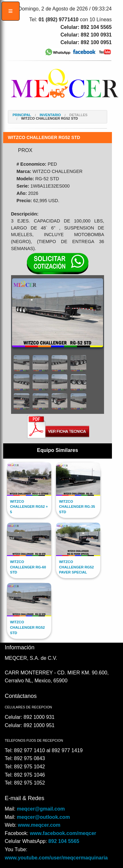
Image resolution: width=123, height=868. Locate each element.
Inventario (50, 115)
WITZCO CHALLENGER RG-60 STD (28, 567)
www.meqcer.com (39, 825)
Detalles (78, 115)
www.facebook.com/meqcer (63, 833)
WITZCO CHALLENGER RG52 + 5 (29, 507)
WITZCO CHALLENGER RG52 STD (50, 119)
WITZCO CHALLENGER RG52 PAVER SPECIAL (77, 567)
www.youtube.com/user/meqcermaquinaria (56, 858)
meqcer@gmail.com (41, 809)
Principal (22, 115)
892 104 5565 (64, 841)
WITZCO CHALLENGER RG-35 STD (77, 507)
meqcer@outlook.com (43, 817)
